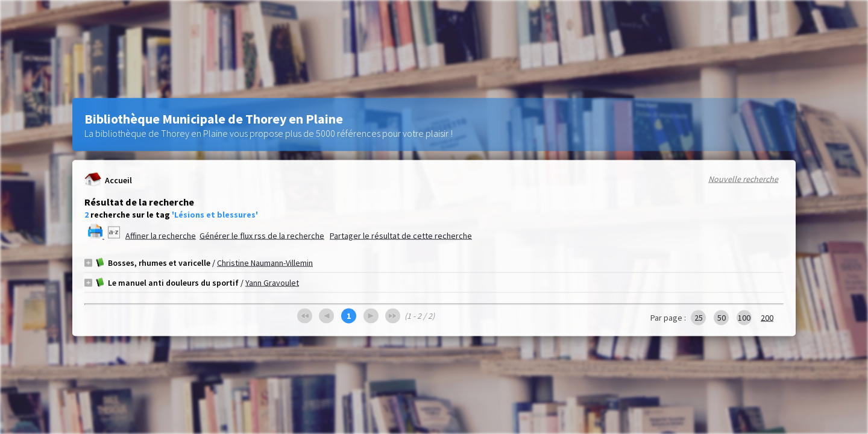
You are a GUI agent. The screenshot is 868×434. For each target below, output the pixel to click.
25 (699, 318)
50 (722, 318)
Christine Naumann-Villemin (265, 263)
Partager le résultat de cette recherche (401, 236)
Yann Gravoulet (272, 283)
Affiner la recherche (161, 236)
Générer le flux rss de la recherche (262, 236)
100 (744, 318)
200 (767, 318)
